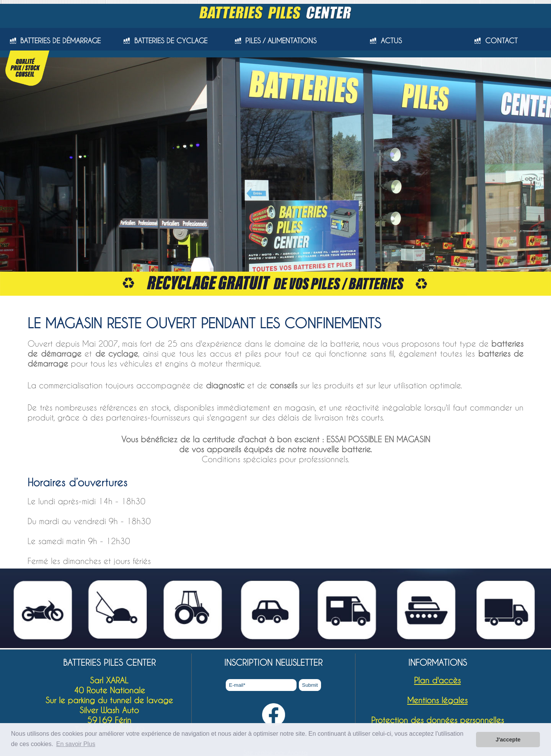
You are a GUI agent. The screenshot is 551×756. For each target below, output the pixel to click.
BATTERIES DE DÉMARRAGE (60, 40)
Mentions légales (437, 700)
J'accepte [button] (508, 740)
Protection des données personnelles (438, 720)
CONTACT (501, 40)
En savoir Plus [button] (76, 744)
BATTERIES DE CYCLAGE (171, 40)
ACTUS (391, 40)
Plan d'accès (437, 680)
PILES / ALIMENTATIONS (281, 40)
